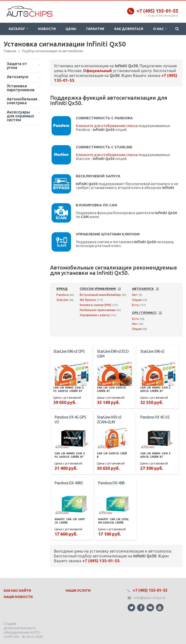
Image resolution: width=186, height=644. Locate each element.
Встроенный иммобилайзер (100, 295)
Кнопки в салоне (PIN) (95, 305)
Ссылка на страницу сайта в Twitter (132, 608)
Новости (47, 29)
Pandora (62, 295)
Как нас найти (17, 591)
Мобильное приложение (98, 310)
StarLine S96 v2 (152, 351)
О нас (160, 29)
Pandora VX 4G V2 (155, 417)
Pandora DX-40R (111, 483)
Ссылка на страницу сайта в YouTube (160, 608)
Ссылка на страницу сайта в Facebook (141, 608)
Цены (71, 29)
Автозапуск (18, 77)
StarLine (62, 300)
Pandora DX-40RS (69, 483)
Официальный (97, 71)
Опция (137, 300)
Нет (135, 295)
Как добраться (129, 29)
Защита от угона (17, 66)
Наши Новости (18, 597)
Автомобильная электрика (22, 101)
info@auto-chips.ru (149, 598)
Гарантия (95, 29)
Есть (135, 305)
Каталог (18, 29)
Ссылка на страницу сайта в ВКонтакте (150, 607)
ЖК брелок (88, 300)
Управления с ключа (95, 315)
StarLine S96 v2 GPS (69, 351)
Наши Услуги (78, 591)
